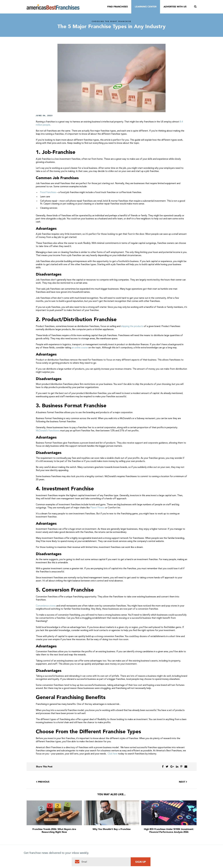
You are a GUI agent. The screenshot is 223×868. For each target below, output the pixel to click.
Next (183, 782)
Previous (43, 782)
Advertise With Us (175, 7)
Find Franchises (117, 7)
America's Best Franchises (53, 7)
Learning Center (146, 7)
